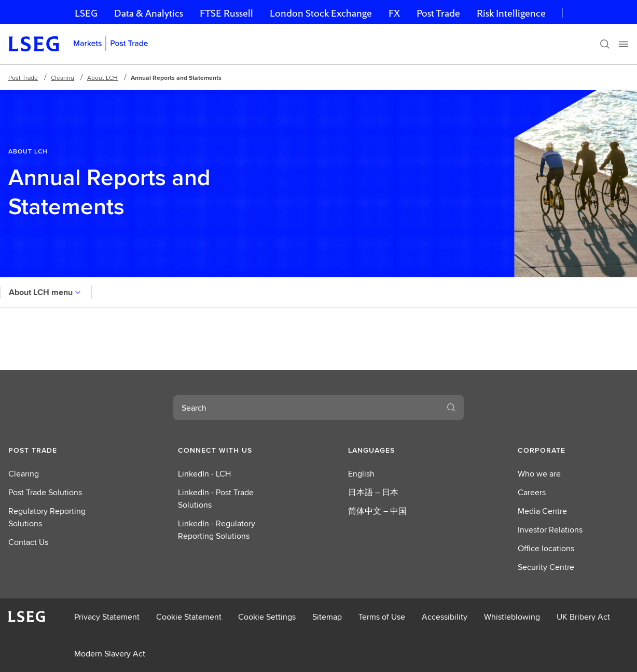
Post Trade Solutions (45, 492)
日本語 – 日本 (373, 492)
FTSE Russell (226, 13)
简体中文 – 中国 (377, 511)
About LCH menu (46, 292)
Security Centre (546, 567)
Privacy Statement (107, 617)
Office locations (546, 548)
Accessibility (445, 617)
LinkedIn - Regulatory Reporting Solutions (217, 530)
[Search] (605, 44)
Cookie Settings (267, 617)
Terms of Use (382, 617)
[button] (64, 450)
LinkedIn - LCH (204, 474)
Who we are (539, 474)
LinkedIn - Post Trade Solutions (216, 499)
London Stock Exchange (321, 13)
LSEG (86, 13)
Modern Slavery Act (110, 654)
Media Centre (542, 511)
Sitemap (327, 617)
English (361, 474)
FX (394, 13)
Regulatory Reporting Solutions (47, 517)
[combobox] (306, 408)
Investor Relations (550, 530)
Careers (532, 492)
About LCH (102, 78)
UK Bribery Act (583, 617)
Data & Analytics (149, 13)
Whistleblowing (512, 617)
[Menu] (624, 44)
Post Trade (438, 13)
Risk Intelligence (511, 13)
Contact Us (28, 542)
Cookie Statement (189, 617)
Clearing (63, 78)
